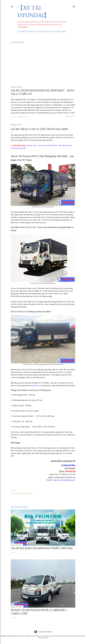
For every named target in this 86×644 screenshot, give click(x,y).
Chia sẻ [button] (13, 117)
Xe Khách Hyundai (26, 32)
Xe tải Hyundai (42, 32)
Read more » (70, 116)
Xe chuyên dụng (58, 32)
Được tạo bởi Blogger (43, 632)
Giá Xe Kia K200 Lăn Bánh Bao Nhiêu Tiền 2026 (42, 548)
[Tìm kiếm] (74, 6)
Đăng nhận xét (22, 117)
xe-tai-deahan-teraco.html (24, 493)
